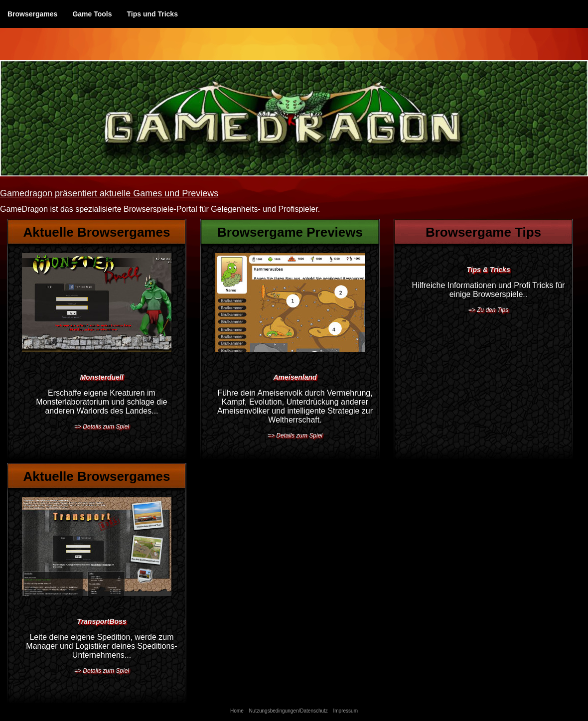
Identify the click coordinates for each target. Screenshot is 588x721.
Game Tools (92, 14)
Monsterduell (101, 377)
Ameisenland (295, 377)
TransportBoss (101, 621)
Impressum (346, 711)
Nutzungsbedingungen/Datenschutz (288, 711)
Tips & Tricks (488, 270)
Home (237, 711)
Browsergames (32, 14)
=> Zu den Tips (489, 310)
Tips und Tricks (152, 14)
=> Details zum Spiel (102, 427)
